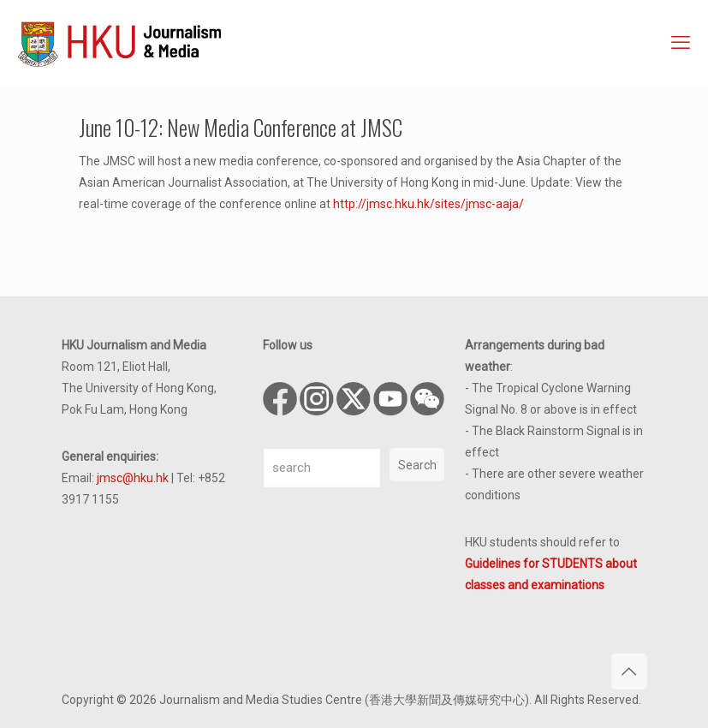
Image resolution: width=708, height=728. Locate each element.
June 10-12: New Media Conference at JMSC (241, 127)
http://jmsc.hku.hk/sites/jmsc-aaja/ (428, 204)
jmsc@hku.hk (133, 478)
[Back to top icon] (629, 671)
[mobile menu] (681, 43)
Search (417, 465)
